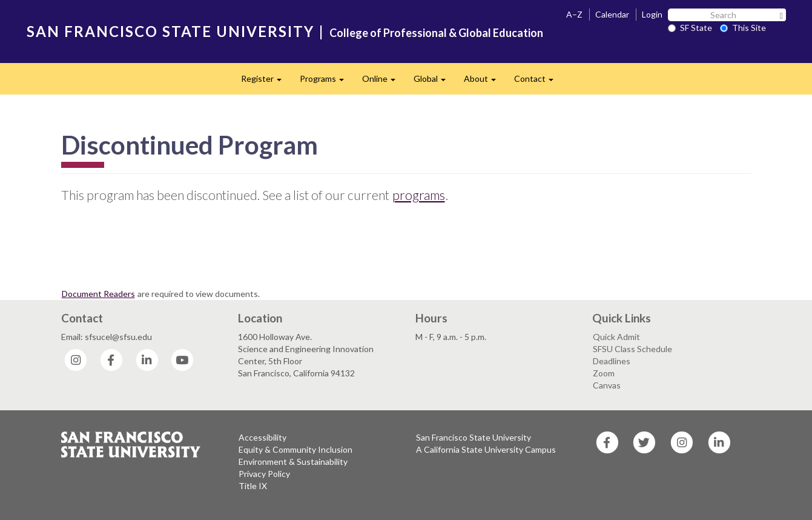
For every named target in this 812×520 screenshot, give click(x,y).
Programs (326, 82)
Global (434, 82)
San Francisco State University (474, 437)
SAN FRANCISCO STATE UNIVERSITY (170, 31)
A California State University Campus (486, 449)
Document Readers (98, 294)
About (484, 82)
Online (383, 82)
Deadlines (612, 361)
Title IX (253, 486)
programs (419, 195)
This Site (743, 28)
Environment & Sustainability (293, 462)
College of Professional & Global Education (436, 33)
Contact (538, 82)
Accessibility (262, 437)
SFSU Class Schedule (632, 349)
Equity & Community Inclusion (295, 449)
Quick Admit (616, 337)
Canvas (607, 385)
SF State (690, 28)
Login (652, 14)
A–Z (574, 14)
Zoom (604, 373)
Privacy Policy (264, 474)
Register (266, 82)
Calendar (612, 14)
